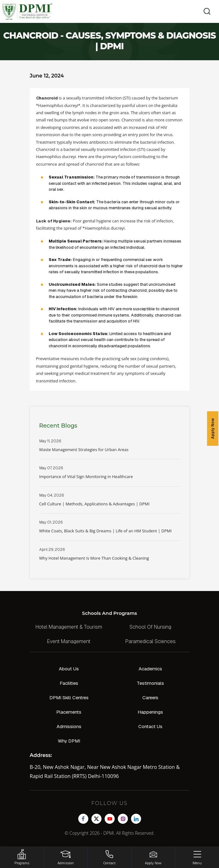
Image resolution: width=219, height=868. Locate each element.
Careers (150, 698)
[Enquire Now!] (153, 857)
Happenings (150, 712)
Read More (110, 449)
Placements (69, 712)
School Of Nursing (150, 627)
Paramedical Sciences (151, 641)
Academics (150, 669)
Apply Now (213, 429)
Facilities (69, 683)
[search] (205, 11)
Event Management (69, 641)
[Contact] (109, 857)
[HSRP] (22, 857)
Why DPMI (69, 741)
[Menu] (197, 857)
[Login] (66, 857)
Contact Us (150, 726)
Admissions (69, 726)
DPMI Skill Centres (69, 698)
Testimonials (150, 683)
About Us (69, 669)
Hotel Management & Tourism (69, 627)
